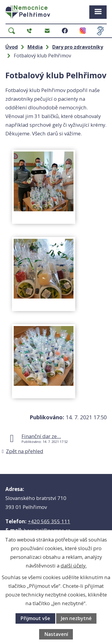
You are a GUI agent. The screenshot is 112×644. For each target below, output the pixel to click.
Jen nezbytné (76, 618)
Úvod (12, 47)
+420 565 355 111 (49, 521)
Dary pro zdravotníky (78, 47)
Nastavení (56, 634)
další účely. (74, 566)
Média (35, 47)
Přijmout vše (35, 618)
